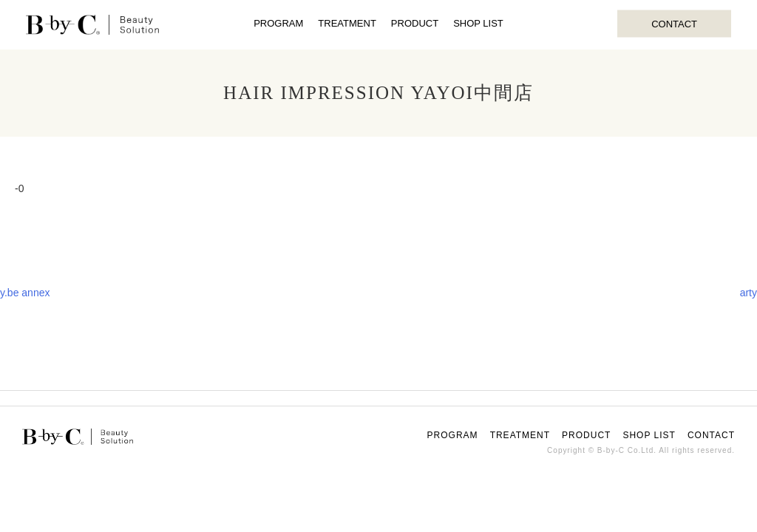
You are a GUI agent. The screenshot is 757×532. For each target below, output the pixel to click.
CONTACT (674, 23)
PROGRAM (278, 23)
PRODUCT (415, 23)
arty (748, 293)
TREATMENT (347, 23)
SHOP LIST (478, 23)
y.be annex (25, 293)
